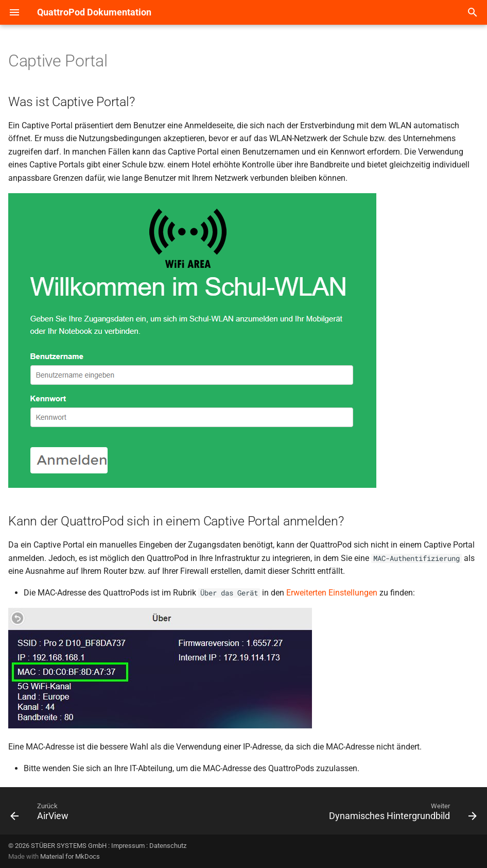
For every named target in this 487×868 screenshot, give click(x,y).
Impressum (128, 846)
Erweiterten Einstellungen (332, 593)
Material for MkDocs (70, 856)
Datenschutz (168, 846)
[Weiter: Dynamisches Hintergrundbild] (401, 814)
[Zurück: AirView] (42, 814)
